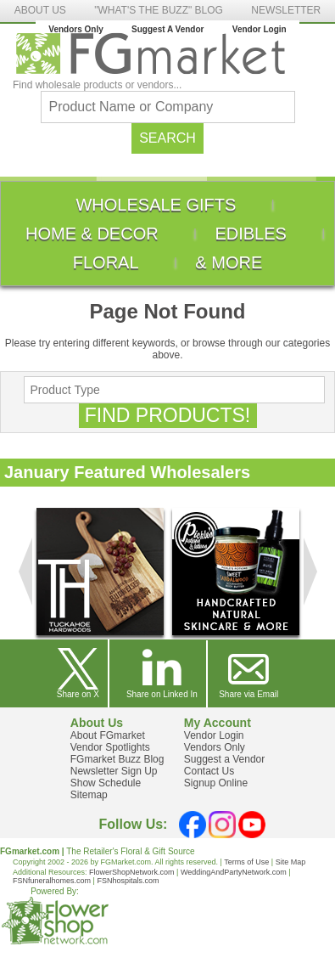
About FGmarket (108, 735)
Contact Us (209, 771)
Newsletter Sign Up (114, 771)
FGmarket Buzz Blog (117, 759)
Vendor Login (260, 29)
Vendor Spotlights (110, 747)
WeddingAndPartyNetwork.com (234, 872)
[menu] (167, 234)
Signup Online (216, 783)
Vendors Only (75, 29)
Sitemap (89, 795)
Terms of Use (246, 862)
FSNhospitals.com (128, 881)
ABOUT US (40, 10)
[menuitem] (156, 205)
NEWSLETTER (286, 10)
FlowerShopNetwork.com (132, 872)
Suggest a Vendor (224, 759)
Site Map (291, 862)
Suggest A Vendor (167, 29)
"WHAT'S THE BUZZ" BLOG (159, 10)
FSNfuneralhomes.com (52, 881)
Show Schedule (106, 783)
